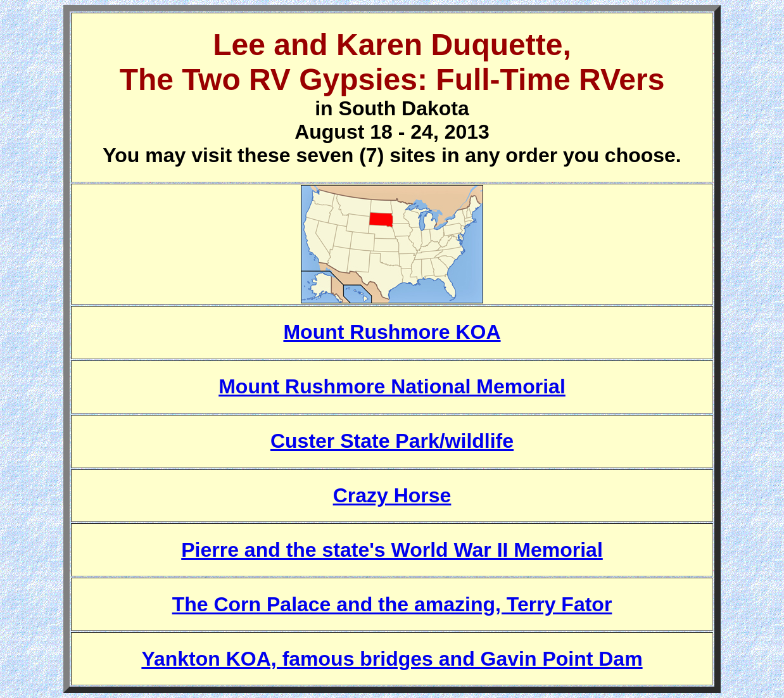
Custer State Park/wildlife (392, 441)
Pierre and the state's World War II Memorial (392, 550)
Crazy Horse (392, 495)
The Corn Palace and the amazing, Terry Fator (392, 604)
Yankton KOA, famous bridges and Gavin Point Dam (392, 659)
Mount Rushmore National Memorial (392, 386)
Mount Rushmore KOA (392, 332)
